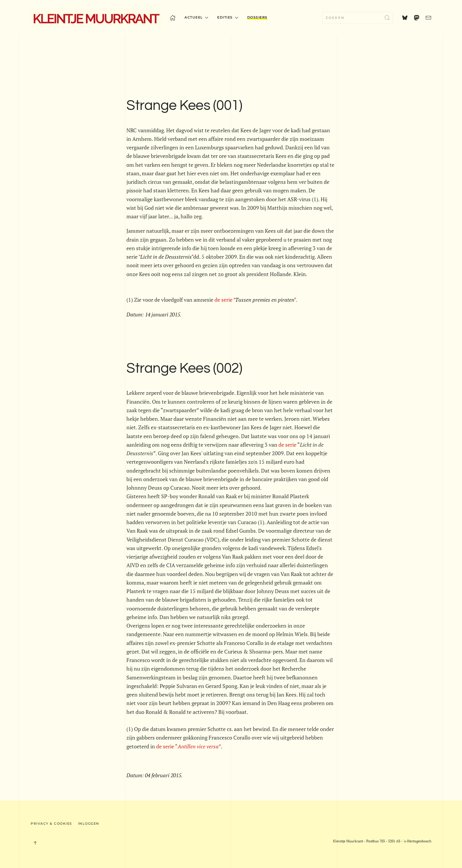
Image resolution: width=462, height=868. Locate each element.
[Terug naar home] (96, 18)
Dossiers (257, 17)
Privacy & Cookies (51, 824)
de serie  (255, 300)
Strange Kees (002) (184, 368)
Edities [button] (228, 17)
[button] (35, 843)
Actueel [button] (196, 17)
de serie (287, 445)
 (165, 257)
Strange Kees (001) (184, 106)
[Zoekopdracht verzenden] (387, 18)
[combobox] (358, 18)
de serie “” (189, 746)
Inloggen (89, 824)
